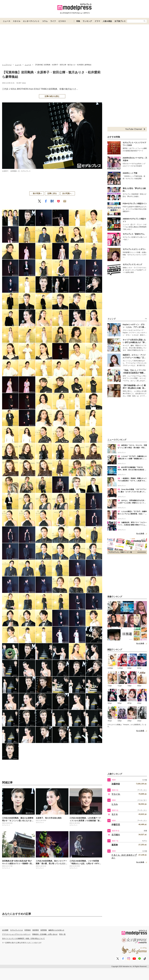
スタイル (17, 21)
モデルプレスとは (16, 930)
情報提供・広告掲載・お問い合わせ (45, 934)
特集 (78, 21)
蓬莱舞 (115, 845)
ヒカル (115, 804)
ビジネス (62, 21)
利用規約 (28, 930)
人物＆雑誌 (107, 21)
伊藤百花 (116, 825)
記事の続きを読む (52, 96)
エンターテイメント (31, 21)
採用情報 (44, 930)
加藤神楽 (116, 784)
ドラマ (97, 21)
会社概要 (5, 930)
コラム (45, 21)
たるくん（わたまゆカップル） (124, 856)
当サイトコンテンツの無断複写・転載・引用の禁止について (23, 939)
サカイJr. (116, 794)
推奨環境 (36, 930)
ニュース (7, 21)
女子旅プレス (120, 21)
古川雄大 (116, 835)
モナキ (115, 814)
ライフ (53, 21)
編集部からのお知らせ (56, 930)
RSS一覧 (62, 934)
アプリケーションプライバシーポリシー (16, 934)
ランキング (87, 21)
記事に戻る (52, 193)
